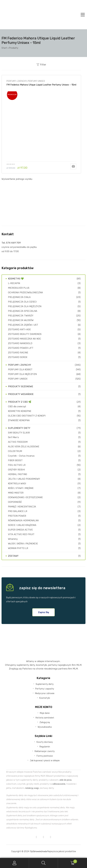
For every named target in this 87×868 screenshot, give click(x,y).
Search (44, 863)
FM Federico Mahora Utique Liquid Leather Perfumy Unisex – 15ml (41, 85)
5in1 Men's (13, 437)
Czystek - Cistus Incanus (21, 456)
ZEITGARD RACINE (18, 353)
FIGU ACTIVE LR (17, 465)
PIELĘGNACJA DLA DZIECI (22, 302)
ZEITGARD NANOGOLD (20, 343)
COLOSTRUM (15, 451)
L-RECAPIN (14, 283)
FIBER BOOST (15, 460)
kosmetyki (42, 665)
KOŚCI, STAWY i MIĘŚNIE (21, 488)
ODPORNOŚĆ (15, 502)
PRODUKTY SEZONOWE (21, 386)
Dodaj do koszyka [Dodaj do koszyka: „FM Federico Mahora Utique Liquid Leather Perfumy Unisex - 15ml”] (73, 166)
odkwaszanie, (59, 784)
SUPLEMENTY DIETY (19, 428)
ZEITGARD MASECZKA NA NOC (25, 339)
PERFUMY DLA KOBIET (20, 370)
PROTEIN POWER (17, 516)
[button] (44, 612)
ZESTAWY (13, 556)
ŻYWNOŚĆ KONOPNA (19, 420)
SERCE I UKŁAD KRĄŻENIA (22, 525)
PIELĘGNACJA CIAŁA (19, 297)
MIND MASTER (16, 493)
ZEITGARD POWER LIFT (21, 348)
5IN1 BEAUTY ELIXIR (19, 433)
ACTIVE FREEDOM (18, 442)
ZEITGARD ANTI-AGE (19, 329)
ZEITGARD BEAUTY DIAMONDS (25, 334)
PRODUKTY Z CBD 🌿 (20, 402)
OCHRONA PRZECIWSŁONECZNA (25, 293)
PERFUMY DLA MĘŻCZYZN (22, 374)
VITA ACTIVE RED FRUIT (21, 534)
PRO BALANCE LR (18, 511)
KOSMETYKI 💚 (16, 279)
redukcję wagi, (32, 788)
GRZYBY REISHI (16, 470)
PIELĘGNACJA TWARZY (21, 316)
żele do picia (65, 780)
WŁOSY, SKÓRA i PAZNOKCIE (23, 544)
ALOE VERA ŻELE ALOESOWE (24, 447)
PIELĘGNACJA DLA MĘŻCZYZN (25, 306)
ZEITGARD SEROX (18, 357)
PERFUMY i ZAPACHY (17, 81)
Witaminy (13, 539)
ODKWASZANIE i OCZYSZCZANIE (25, 497)
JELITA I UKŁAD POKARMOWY (24, 479)
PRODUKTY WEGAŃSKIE (21, 394)
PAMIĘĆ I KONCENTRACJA (22, 507)
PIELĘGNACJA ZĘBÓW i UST (23, 325)
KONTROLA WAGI (17, 484)
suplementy (23, 665)
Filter (41, 65)
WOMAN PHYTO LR (18, 548)
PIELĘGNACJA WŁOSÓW (21, 320)
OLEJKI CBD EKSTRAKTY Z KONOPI (27, 416)
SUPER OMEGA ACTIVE (20, 530)
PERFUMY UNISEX (36, 81)
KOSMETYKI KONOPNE (20, 411)
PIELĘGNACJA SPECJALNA (23, 311)
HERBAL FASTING (18, 474)
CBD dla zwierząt (17, 407)
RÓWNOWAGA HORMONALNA (23, 520)
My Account (15, 863)
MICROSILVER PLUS (19, 288)
